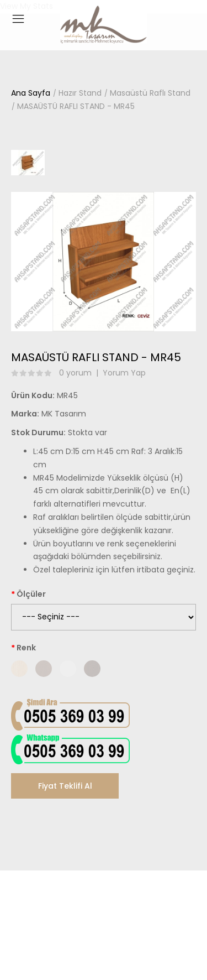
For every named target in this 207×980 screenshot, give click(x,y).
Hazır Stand (80, 93)
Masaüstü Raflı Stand (150, 93)
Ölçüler (31, 594)
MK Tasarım (64, 414)
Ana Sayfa (31, 93)
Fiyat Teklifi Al (65, 786)
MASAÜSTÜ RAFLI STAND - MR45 (76, 106)
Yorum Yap (124, 373)
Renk (26, 648)
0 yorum (75, 373)
